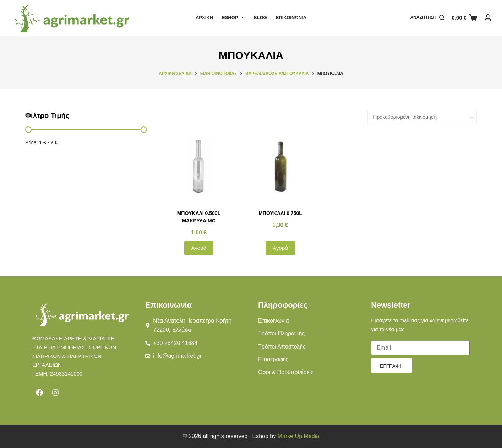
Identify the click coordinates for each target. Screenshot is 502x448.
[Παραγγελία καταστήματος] (422, 117)
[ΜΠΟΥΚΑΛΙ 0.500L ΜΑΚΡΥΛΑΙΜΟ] (199, 167)
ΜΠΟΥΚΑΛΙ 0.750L (280, 213)
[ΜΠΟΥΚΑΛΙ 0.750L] (280, 167)
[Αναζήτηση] (427, 18)
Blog (260, 18)
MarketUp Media (298, 436)
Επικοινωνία (291, 18)
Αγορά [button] (199, 248)
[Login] (488, 18)
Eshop (235, 18)
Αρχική (204, 18)
